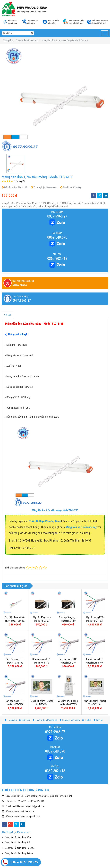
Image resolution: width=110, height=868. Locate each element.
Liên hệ (98, 720)
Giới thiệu (25, 720)
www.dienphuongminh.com (27, 816)
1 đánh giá (19, 181)
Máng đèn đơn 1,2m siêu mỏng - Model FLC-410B (55, 510)
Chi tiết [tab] (8, 315)
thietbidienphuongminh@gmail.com (29, 806)
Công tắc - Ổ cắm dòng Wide (18, 837)
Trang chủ (11, 720)
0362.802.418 (57, 259)
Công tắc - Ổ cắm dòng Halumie (20, 848)
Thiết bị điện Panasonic (45, 720)
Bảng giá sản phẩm (70, 720)
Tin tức (87, 720)
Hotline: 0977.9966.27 (20, 862)
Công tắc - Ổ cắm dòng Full (17, 843)
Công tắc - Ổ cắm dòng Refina (19, 853)
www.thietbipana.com (25, 811)
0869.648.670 (57, 237)
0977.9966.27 (57, 216)
